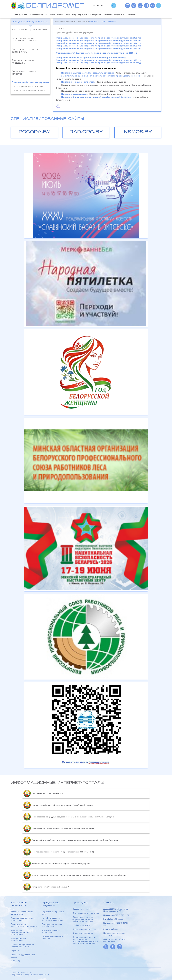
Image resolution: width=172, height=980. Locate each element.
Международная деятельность (19, 940)
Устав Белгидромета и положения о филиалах (26, 40)
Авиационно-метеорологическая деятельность (20, 933)
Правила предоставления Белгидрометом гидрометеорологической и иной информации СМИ (85, 941)
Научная (15, 951)
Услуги (66, 15)
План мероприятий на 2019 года (28, 87)
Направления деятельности (46, 15)
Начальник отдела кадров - (75, 94)
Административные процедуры (23, 62)
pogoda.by (35, 132)
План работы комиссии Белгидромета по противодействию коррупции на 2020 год (98, 60)
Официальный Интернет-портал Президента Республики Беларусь (59, 829)
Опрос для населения (83, 933)
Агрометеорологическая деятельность (22, 913)
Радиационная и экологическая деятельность (24, 925)
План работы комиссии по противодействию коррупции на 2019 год (91, 58)
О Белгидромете (20, 15)
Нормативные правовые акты (29, 30)
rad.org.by (86, 132)
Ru (94, 6)
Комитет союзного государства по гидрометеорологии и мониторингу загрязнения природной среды (75, 875)
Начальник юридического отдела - (79, 82)
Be (98, 6)
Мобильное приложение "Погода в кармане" (22, 946)
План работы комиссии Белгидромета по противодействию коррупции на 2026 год (98, 38)
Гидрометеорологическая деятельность (23, 919)
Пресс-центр (79, 15)
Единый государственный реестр (23, 956)
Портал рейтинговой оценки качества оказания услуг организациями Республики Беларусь (70, 840)
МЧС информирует (81, 925)
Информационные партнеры (86, 913)
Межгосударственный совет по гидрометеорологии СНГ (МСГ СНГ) (59, 852)
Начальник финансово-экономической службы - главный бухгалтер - (97, 97)
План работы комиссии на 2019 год (29, 91)
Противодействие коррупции (30, 83)
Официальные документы (101, 15)
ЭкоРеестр (16, 961)
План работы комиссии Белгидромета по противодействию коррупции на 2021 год (98, 63)
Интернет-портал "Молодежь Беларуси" (46, 887)
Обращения (135, 15)
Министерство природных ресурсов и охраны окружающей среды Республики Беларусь (69, 817)
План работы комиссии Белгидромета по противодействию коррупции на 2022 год (98, 49)
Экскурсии (149, 15)
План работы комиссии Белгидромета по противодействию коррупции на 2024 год (98, 43)
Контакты (122, 15)
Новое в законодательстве (85, 929)
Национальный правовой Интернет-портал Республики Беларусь (58, 805)
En (102, 6)
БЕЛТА (46, 975)
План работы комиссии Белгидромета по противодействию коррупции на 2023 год (98, 46)
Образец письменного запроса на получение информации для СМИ (83, 919)
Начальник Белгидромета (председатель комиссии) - (88, 73)
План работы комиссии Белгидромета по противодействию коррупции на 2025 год (98, 41)
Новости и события (81, 909)
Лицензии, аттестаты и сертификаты (25, 51)
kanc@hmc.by (117, 919)
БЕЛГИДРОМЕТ (55, 6)
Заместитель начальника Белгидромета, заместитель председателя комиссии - (102, 76)
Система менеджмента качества (25, 73)
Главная (59, 22)
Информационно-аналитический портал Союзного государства (57, 864)
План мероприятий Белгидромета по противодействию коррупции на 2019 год (96, 53)
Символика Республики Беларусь (43, 794)
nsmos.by (138, 132)
